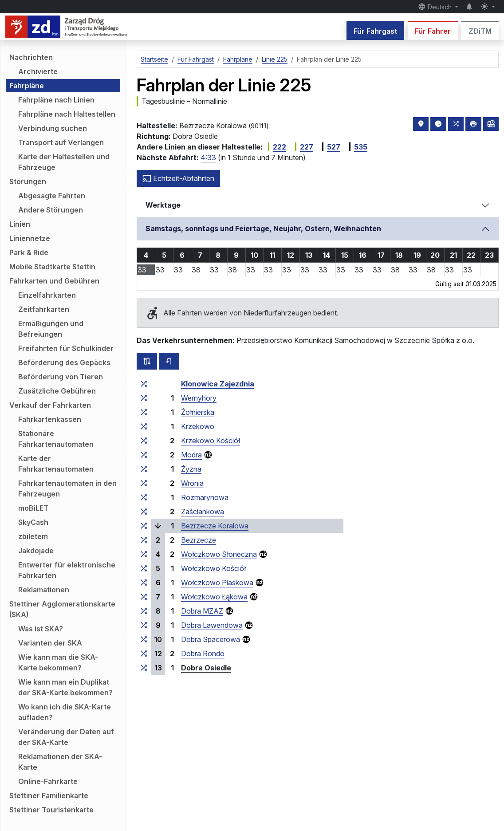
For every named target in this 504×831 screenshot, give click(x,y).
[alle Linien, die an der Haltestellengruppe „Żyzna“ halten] (144, 469)
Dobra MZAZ (202, 611)
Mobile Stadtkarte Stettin (52, 267)
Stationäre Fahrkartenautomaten (56, 439)
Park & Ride (29, 252)
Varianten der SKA (50, 643)
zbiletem (33, 536)
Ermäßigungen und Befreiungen (51, 329)
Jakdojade (36, 551)
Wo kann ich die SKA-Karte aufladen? (65, 712)
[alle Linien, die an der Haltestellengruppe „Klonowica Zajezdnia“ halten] (144, 384)
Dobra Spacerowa (211, 639)
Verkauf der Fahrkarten (50, 405)
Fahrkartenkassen (50, 419)
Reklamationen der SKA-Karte (60, 762)
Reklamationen (44, 590)
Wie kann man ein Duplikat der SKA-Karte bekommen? (65, 687)
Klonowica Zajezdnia (218, 384)
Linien (20, 224)
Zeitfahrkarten (44, 309)
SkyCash (33, 522)
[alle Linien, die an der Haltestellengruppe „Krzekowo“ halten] (144, 426)
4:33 (208, 158)
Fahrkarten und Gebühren (54, 281)
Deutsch (436, 7)
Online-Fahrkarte (48, 781)
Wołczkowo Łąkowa (214, 597)
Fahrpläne (27, 86)
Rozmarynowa (205, 497)
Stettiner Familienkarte (49, 796)
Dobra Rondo (203, 654)
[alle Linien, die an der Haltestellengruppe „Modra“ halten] (144, 455)
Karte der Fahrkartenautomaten (56, 464)
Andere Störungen (51, 210)
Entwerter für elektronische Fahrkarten (67, 570)
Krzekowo (198, 426)
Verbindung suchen (53, 128)
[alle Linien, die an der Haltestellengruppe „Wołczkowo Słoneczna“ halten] (144, 554)
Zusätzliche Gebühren (57, 391)
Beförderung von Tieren (61, 377)
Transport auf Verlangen (61, 142)
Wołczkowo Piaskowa (217, 583)
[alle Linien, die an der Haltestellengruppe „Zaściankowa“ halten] (144, 512)
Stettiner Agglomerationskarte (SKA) (62, 609)
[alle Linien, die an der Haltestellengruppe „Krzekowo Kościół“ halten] (144, 441)
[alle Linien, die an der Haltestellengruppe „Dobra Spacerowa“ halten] (144, 639)
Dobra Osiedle (206, 668)
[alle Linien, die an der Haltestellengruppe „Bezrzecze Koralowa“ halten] (144, 526)
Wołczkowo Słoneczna (219, 554)
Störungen (28, 181)
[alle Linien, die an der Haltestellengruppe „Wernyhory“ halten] (144, 398)
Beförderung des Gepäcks (64, 362)
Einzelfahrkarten (47, 295)
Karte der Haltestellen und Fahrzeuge (64, 162)
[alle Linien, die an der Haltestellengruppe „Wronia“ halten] (144, 483)
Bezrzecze (199, 540)
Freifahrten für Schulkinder (66, 348)
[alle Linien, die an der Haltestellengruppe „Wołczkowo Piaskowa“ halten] (144, 583)
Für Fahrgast (375, 31)
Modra (191, 455)
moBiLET (33, 508)
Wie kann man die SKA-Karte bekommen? (58, 662)
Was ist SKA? (41, 629)
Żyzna (191, 469)
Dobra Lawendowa (212, 625)
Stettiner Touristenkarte (51, 810)
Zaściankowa (203, 512)
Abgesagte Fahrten (52, 196)
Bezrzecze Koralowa (215, 526)
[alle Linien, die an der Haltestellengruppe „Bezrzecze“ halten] (144, 540)
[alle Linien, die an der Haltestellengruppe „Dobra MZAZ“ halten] (144, 611)
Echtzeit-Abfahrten (178, 178)
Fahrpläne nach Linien (56, 100)
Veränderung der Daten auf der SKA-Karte (66, 737)
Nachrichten (31, 57)
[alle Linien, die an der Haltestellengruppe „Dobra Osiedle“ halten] (144, 668)
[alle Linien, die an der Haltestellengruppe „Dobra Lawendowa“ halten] (144, 625)
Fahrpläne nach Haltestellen (67, 114)
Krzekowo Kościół (211, 441)
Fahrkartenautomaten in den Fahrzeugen (67, 488)
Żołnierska (198, 412)
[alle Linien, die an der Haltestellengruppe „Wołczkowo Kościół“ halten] (144, 568)
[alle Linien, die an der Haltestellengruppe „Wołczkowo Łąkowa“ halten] (144, 597)
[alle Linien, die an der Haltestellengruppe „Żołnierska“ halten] (144, 412)
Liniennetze (30, 238)
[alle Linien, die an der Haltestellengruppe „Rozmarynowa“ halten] (144, 497)
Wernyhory (199, 398)
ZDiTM (480, 31)
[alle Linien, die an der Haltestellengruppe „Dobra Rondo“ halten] (144, 654)
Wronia (192, 483)
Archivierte (38, 71)
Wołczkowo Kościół (213, 568)
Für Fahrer (433, 31)
